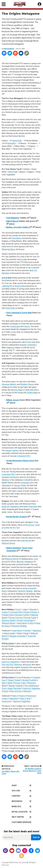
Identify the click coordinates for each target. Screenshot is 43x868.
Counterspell (15, 326)
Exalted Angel (32, 393)
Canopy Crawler (20, 485)
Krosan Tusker (31, 618)
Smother (28, 631)
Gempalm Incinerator (18, 636)
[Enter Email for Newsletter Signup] (16, 837)
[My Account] (40, 4)
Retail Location (19, 812)
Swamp (5, 612)
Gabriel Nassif (12, 221)
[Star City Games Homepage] (22, 4)
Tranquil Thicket (14, 680)
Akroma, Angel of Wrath (20, 390)
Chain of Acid (25, 699)
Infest (32, 623)
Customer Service (21, 822)
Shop (14, 785)
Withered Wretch (8, 543)
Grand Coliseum (31, 612)
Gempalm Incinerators (28, 345)
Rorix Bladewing (31, 686)
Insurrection (6, 701)
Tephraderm (6, 485)
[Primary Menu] (4, 4)
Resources (17, 801)
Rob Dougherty (9, 49)
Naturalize (37, 631)
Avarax (22, 249)
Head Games (22, 623)
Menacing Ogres (8, 249)
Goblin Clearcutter (30, 507)
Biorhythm (12, 143)
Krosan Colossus (16, 618)
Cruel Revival (26, 541)
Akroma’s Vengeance (25, 562)
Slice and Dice (7, 665)
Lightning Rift (7, 286)
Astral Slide (17, 141)
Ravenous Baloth (8, 621)
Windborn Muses (27, 384)
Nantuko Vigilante (16, 686)
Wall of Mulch (7, 683)
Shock (28, 665)
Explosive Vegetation (10, 507)
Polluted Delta (7, 615)
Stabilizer (10, 348)
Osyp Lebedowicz (14, 313)
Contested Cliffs (24, 456)
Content (16, 796)
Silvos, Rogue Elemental (11, 689)
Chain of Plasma (18, 696)
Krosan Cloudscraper (25, 621)
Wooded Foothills (22, 615)
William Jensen (13, 400)
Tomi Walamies (13, 218)
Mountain (33, 610)
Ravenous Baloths (9, 384)
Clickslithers (17, 238)
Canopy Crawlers (12, 451)
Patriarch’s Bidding (25, 591)
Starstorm (18, 665)
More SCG (16, 806)
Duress (27, 326)
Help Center (18, 817)
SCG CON (16, 791)
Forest (18, 610)
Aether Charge (23, 633)
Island (25, 610)
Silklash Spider (9, 633)
